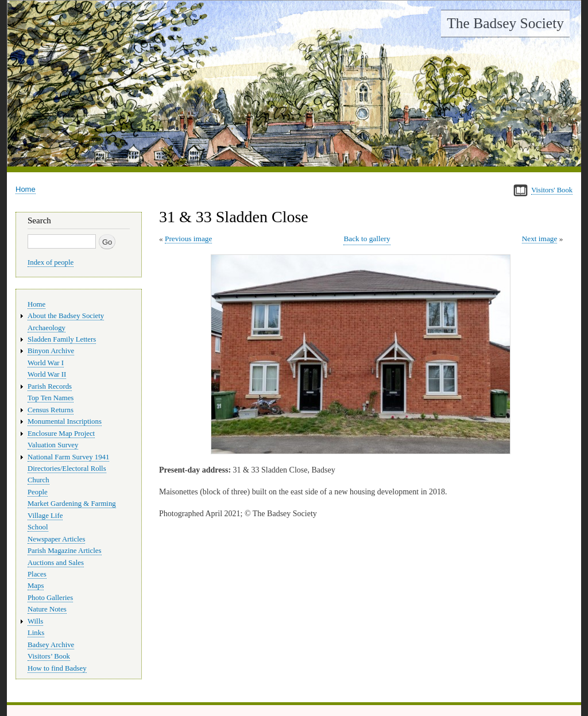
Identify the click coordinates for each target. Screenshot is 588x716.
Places (37, 574)
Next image (540, 239)
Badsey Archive (51, 645)
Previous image (188, 239)
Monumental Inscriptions (65, 421)
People (38, 492)
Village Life (45, 516)
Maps (36, 586)
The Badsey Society (505, 23)
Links (36, 633)
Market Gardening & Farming (72, 504)
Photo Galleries (50, 598)
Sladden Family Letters (62, 339)
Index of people (51, 262)
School (38, 527)
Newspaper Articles (56, 539)
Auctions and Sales (56, 563)
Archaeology (47, 328)
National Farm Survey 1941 (68, 457)
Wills (35, 621)
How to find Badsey (57, 668)
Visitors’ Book (49, 656)
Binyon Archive (51, 351)
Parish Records (50, 386)
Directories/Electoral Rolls (67, 469)
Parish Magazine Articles (65, 551)
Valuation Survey (53, 445)
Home (26, 189)
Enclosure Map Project (61, 434)
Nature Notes (47, 609)
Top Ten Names (51, 398)
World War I (46, 363)
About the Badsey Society (66, 316)
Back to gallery (367, 239)
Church (38, 480)
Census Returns (51, 410)
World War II (47, 374)
